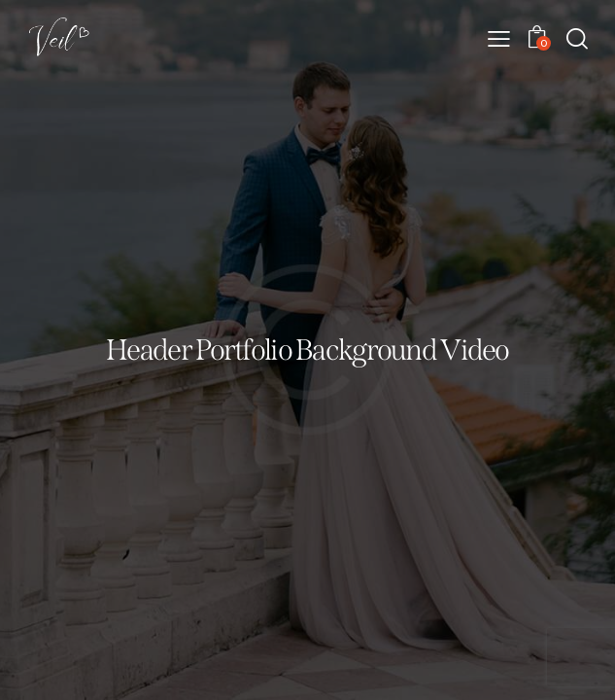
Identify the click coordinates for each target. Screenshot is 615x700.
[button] (499, 37)
